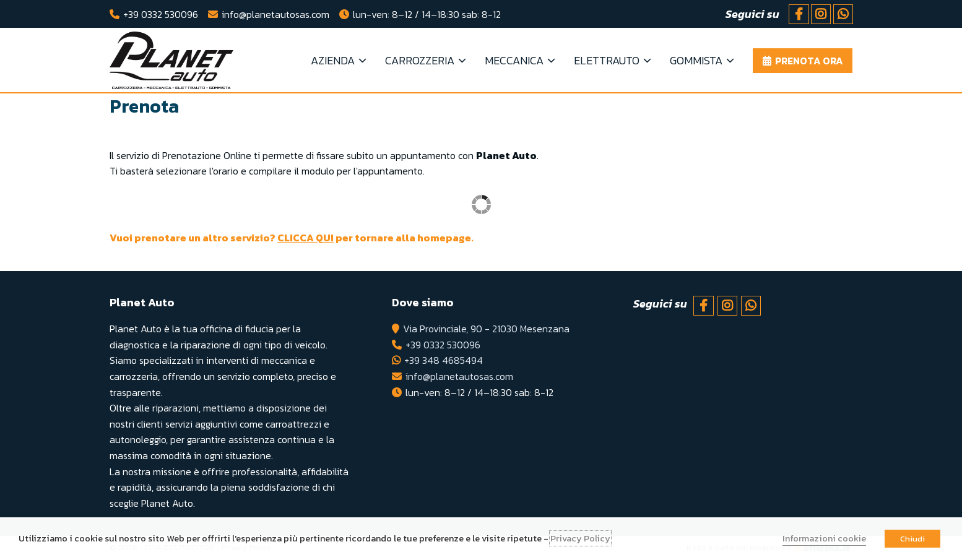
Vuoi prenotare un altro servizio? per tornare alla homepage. (292, 238)
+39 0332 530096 (161, 14)
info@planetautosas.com (275, 14)
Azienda (333, 60)
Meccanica (514, 60)
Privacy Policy (580, 538)
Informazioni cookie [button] (824, 538)
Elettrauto (607, 60)
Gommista (696, 60)
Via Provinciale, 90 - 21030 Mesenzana (486, 329)
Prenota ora (809, 61)
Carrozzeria (420, 60)
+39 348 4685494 (444, 360)
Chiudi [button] (912, 539)
